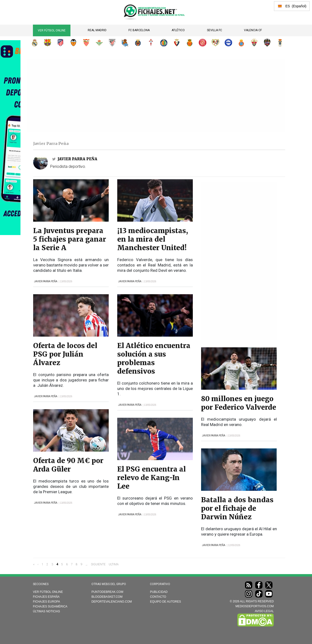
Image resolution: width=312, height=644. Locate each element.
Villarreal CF (138, 43)
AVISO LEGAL (264, 611)
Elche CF (254, 43)
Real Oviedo (280, 43)
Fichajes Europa (46, 602)
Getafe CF (164, 43)
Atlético (178, 30)
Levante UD (267, 43)
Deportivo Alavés (228, 43)
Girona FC (203, 43)
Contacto (158, 597)
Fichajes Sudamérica (50, 606)
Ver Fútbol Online (52, 30)
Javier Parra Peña (77, 159)
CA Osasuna (177, 43)
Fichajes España (46, 597)
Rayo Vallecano (215, 43)
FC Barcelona (139, 30)
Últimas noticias (46, 611)
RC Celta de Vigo (151, 43)
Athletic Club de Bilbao (112, 43)
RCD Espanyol (241, 43)
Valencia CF (253, 30)
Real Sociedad (125, 43)
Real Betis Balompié (99, 43)
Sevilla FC (214, 30)
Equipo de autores (165, 602)
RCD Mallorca (190, 43)
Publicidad (159, 592)
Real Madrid (97, 30)
